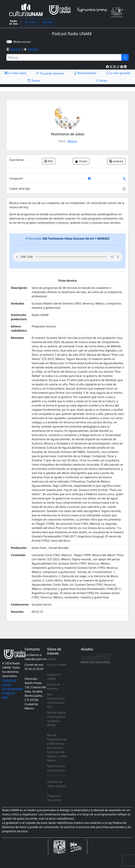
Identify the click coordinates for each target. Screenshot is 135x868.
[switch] (9, 42)
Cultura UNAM (57, 665)
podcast (116, 161)
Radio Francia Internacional (56, 768)
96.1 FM (29, 22)
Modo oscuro (23, 42)
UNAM (51, 659)
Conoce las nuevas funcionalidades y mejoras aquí (13, 689)
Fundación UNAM (54, 677)
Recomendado (85, 73)
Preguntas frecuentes (54, 798)
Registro (33, 49)
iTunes (81, 161)
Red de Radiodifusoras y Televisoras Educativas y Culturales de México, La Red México (57, 748)
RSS (49, 161)
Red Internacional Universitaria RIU (56, 701)
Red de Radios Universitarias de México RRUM (56, 719)
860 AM (47, 22)
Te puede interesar (50, 73)
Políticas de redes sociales (56, 784)
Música (72, 141)
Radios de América (54, 687)
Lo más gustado (118, 73)
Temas (34, 81)
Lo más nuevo (16, 73)
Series (101, 81)
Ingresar (15, 49)
